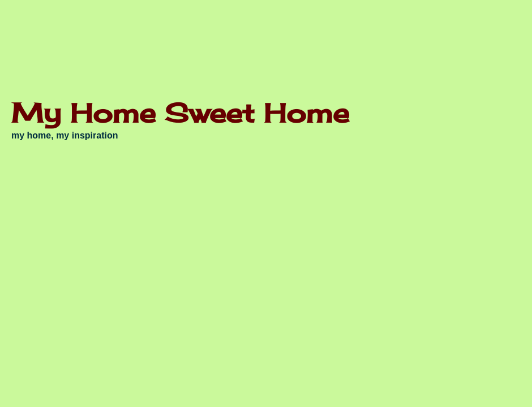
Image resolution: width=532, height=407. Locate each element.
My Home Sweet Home (180, 112)
